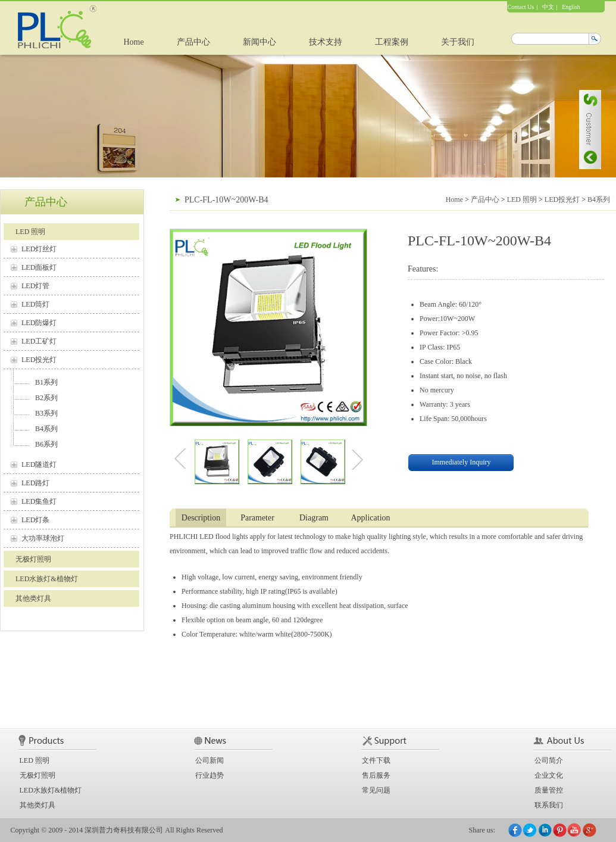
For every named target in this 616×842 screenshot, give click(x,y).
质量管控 (549, 790)
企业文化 (549, 775)
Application (370, 518)
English (571, 7)
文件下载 (376, 760)
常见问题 (376, 790)
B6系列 (46, 444)
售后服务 (376, 775)
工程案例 (392, 42)
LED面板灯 (39, 267)
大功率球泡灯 (43, 538)
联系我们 (549, 805)
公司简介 (549, 760)
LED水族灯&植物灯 (47, 579)
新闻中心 (259, 42)
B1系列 (46, 382)
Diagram (314, 518)
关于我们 (458, 42)
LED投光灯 (39, 360)
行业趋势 (209, 775)
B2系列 (46, 398)
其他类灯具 (33, 598)
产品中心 (193, 42)
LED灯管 (35, 286)
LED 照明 (30, 232)
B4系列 (46, 429)
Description (201, 518)
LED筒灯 (35, 304)
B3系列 (46, 413)
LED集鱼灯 (39, 501)
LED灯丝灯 (39, 249)
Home (134, 42)
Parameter (257, 518)
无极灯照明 (33, 559)
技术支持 (326, 42)
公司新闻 (209, 760)
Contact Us (521, 7)
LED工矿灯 (39, 341)
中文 (548, 7)
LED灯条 (35, 520)
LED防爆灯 (39, 323)
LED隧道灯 (39, 464)
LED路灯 (35, 483)
